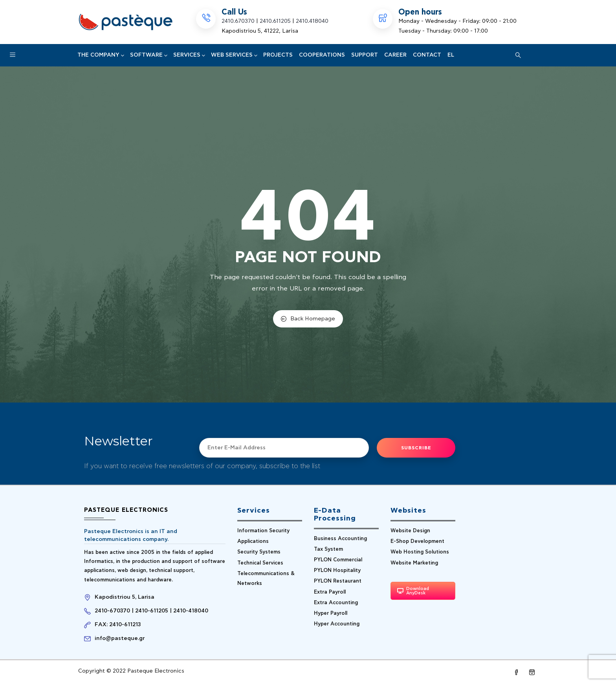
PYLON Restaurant (338, 581)
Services (189, 55)
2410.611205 (275, 21)
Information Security (263, 531)
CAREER (395, 55)
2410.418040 (312, 21)
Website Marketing (414, 563)
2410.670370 (238, 21)
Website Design (410, 531)
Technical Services (260, 563)
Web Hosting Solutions (420, 552)
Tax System (328, 549)
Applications (253, 541)
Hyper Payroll (331, 613)
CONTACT (427, 55)
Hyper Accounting (337, 624)
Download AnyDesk (413, 591)
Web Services (234, 55)
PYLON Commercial (338, 560)
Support (365, 55)
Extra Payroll (330, 592)
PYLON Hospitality (337, 571)
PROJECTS (278, 55)
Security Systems (259, 552)
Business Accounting (340, 539)
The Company (101, 55)
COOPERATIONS (322, 55)
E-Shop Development (417, 541)
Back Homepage (308, 319)
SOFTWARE (148, 55)
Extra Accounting (336, 603)
